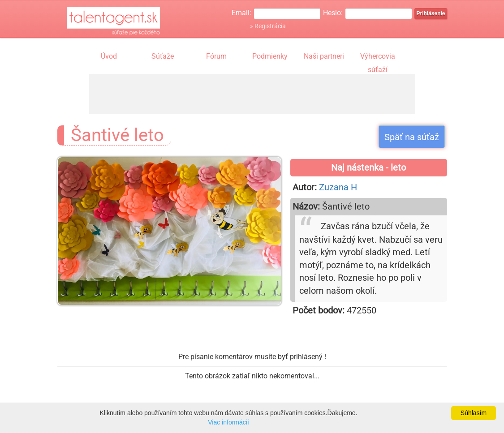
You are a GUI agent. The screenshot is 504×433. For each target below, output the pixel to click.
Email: (241, 13)
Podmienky (270, 56)
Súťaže (163, 56)
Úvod (109, 56)
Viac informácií (228, 422)
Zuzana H (338, 187)
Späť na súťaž (412, 137)
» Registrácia (268, 26)
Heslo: (333, 13)
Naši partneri (324, 56)
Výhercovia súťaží (378, 57)
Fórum (216, 56)
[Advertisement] (252, 94)
